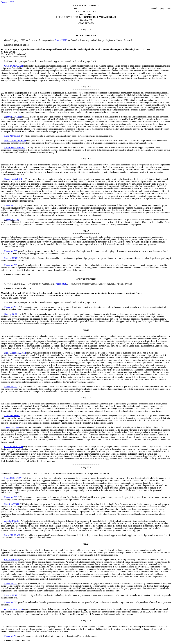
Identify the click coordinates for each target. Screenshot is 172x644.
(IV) (22, 136)
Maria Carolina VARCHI (15, 140)
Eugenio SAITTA (12, 220)
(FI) (25, 66)
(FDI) (29, 140)
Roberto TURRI (11, 258)
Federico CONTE (12, 504)
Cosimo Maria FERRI (14, 179)
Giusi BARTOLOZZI (14, 66)
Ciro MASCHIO (11, 559)
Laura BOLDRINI (12, 416)
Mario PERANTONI (13, 478)
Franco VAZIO (61, 40)
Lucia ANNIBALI (12, 136)
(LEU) (23, 504)
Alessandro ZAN (11, 427)
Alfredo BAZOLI (12, 521)
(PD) (20, 205)
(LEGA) (26, 117)
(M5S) (23, 220)
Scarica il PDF (7, 2)
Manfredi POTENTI (13, 117)
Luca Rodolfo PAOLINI (15, 147)
